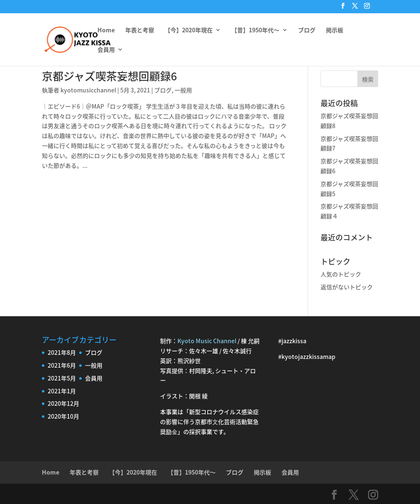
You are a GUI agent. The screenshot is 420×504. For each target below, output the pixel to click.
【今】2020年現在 (189, 30)
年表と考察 (140, 30)
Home (106, 30)
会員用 (106, 50)
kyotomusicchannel (88, 90)
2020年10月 (63, 416)
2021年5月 (62, 378)
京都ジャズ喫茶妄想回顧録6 (109, 76)
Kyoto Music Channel (207, 341)
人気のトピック (341, 274)
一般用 (183, 90)
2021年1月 (62, 391)
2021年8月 (62, 352)
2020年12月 (63, 403)
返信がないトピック (347, 287)
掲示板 (335, 30)
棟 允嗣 (250, 341)
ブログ (307, 30)
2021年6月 (62, 365)
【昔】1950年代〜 (255, 30)
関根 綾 (198, 396)
